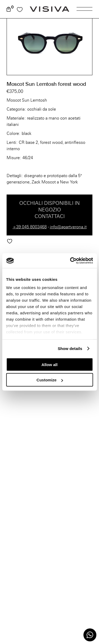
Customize (50, 380)
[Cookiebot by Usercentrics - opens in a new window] (70, 261)
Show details (70, 349)
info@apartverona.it (68, 227)
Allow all (49, 364)
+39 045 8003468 (30, 227)
